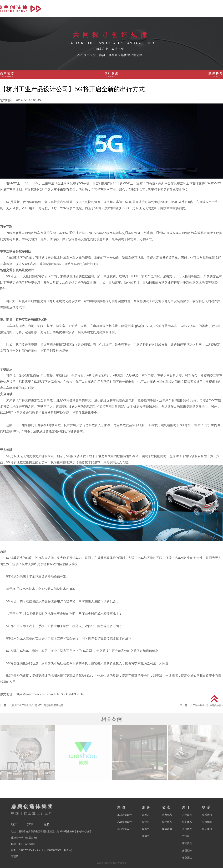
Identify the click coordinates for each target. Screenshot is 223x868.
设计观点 (111, 75)
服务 (168, 8)
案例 (151, 8)
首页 (134, 8)
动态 (184, 8)
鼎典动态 (7, 75)
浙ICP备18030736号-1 (116, 863)
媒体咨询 (216, 75)
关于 (201, 8)
